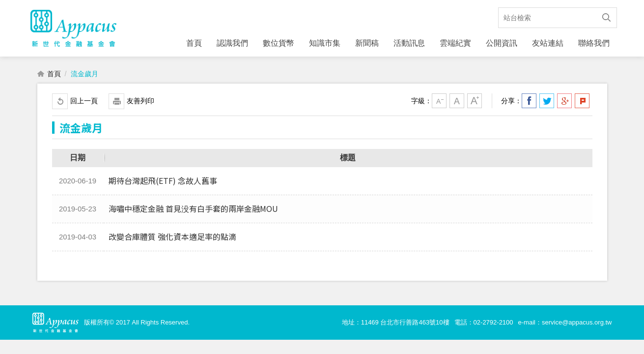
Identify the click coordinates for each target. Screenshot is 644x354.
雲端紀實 (455, 43)
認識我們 (232, 43)
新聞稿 (367, 43)
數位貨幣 (279, 43)
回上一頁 (84, 103)
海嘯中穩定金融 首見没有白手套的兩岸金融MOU (193, 211)
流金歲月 (84, 76)
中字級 (457, 103)
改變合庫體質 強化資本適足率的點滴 (172, 239)
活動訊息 (409, 43)
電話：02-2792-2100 (484, 325)
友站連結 (548, 43)
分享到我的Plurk (582, 103)
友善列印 (140, 103)
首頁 (194, 43)
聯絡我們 (594, 43)
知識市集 (325, 43)
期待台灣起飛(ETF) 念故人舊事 (163, 183)
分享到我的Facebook (529, 103)
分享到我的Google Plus (564, 103)
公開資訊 (502, 43)
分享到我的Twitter (547, 103)
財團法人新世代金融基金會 (73, 29)
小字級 (439, 103)
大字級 (475, 103)
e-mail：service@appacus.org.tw (565, 325)
